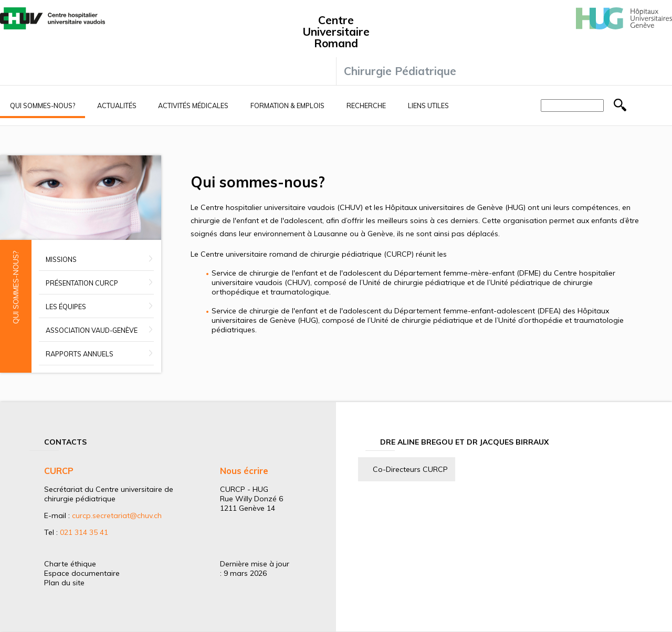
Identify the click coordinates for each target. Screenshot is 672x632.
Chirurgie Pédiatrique (400, 71)
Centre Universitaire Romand (336, 31)
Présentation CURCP (82, 283)
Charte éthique (70, 564)
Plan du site (64, 583)
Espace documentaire (82, 573)
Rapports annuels (80, 354)
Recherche (366, 106)
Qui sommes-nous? (43, 106)
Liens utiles (428, 106)
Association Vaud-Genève (92, 330)
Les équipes (66, 307)
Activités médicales (193, 106)
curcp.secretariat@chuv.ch (117, 515)
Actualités (117, 106)
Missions (61, 259)
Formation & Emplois (287, 106)
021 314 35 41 (84, 532)
